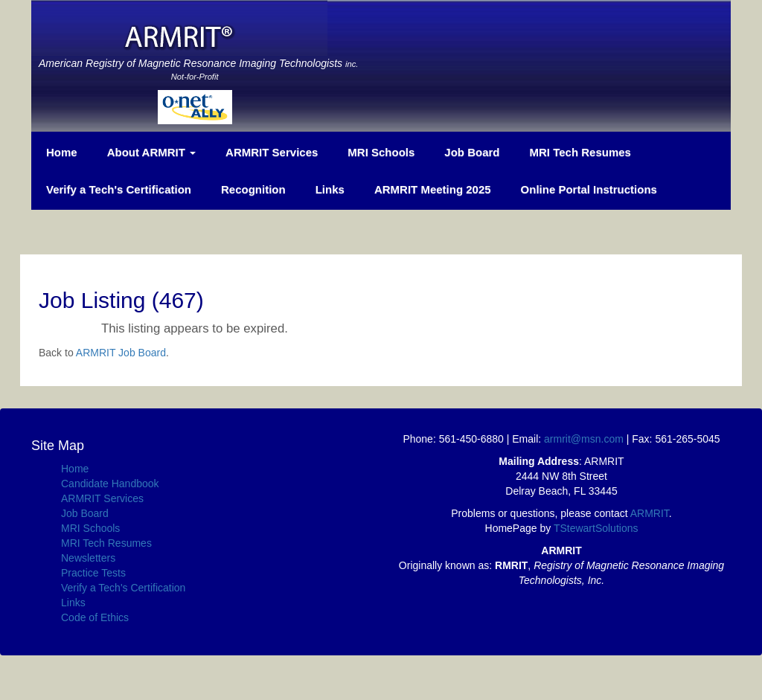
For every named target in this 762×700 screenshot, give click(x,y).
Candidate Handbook (110, 484)
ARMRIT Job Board (121, 353)
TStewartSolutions (596, 528)
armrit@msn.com (584, 439)
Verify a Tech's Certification (119, 189)
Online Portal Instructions (589, 189)
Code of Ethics (95, 617)
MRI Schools (381, 152)
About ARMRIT (151, 152)
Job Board (472, 152)
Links (330, 189)
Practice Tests (93, 573)
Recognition (253, 189)
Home (62, 152)
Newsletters (88, 558)
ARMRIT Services (272, 152)
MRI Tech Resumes (580, 152)
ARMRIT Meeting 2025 (433, 189)
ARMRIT (650, 513)
